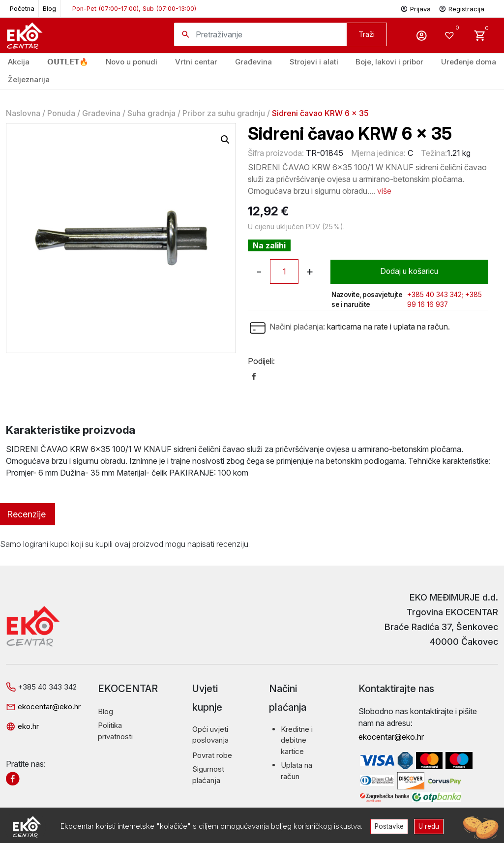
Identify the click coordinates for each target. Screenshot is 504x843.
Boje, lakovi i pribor (389, 62)
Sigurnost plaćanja (208, 775)
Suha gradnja (151, 113)
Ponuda (61, 113)
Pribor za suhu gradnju (224, 113)
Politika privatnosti (115, 731)
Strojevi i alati (314, 62)
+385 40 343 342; (435, 295)
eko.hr (22, 726)
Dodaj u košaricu (409, 271)
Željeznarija (29, 79)
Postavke (389, 826)
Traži (367, 34)
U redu (429, 826)
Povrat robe (212, 755)
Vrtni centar (196, 62)
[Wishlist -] (451, 35)
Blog (49, 9)
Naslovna (23, 113)
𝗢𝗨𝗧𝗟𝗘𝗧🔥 (68, 62)
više (384, 191)
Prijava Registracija (442, 8)
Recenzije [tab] (26, 514)
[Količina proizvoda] (284, 271)
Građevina (101, 113)
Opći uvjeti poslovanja (210, 735)
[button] (225, 140)
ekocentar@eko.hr (43, 707)
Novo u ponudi (132, 62)
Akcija (19, 62)
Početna (22, 9)
